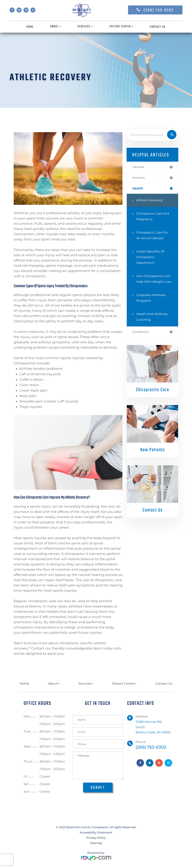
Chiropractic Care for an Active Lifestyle (153, 236)
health (138, 189)
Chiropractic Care (153, 396)
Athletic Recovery (150, 201)
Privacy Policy (96, 838)
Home (30, 27)
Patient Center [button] (121, 27)
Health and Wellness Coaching (153, 323)
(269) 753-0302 (159, 10)
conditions (141, 338)
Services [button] (85, 27)
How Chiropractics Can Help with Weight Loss (154, 282)
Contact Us (158, 27)
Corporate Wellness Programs (152, 304)
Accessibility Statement (96, 832)
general (138, 167)
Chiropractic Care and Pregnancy (154, 217)
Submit (98, 788)
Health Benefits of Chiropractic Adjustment (151, 258)
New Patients (153, 457)
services (139, 178)
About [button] (56, 27)
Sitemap (96, 843)
